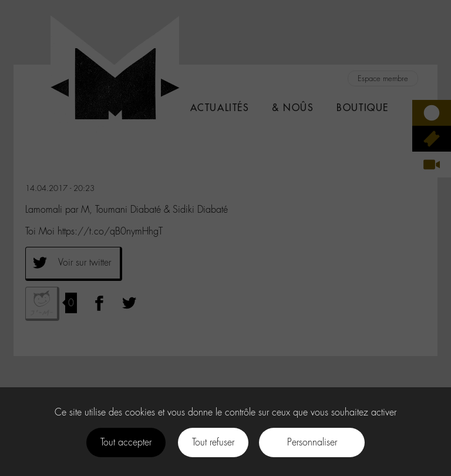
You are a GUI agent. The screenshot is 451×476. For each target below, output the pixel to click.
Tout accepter (126, 442)
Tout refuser (213, 442)
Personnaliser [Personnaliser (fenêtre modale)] (312, 442)
